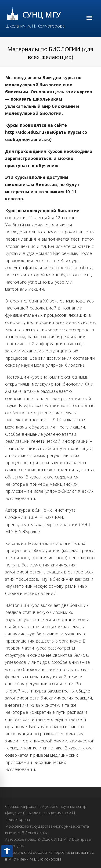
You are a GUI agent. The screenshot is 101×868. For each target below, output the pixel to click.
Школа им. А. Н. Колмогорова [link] (35, 26)
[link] (7, 851)
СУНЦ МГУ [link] (42, 15)
